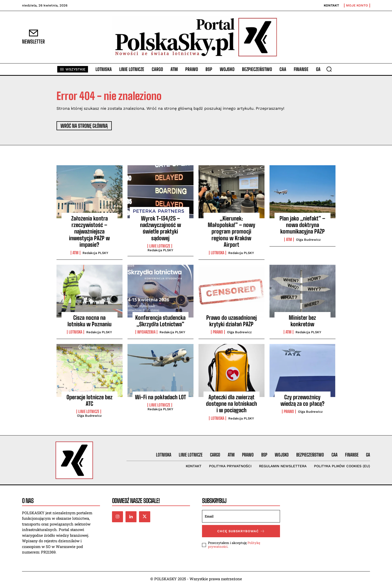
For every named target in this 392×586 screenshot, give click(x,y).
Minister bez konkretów (302, 321)
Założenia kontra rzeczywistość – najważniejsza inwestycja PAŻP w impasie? (89, 232)
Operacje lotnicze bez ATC (89, 400)
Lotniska (217, 253)
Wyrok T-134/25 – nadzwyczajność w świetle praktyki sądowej (160, 228)
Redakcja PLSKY (95, 253)
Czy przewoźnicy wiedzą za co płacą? (302, 400)
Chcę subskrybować (241, 531)
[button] (329, 69)
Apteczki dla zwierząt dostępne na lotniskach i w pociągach (231, 404)
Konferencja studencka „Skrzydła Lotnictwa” (160, 321)
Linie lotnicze (160, 246)
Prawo (218, 332)
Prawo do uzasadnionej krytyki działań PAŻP (231, 321)
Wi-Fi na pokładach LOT (160, 397)
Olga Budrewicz (308, 240)
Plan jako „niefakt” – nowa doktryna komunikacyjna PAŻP (302, 225)
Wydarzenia (146, 332)
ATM (75, 253)
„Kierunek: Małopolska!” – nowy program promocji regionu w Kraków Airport (231, 232)
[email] (241, 516)
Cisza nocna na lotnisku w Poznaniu (89, 321)
